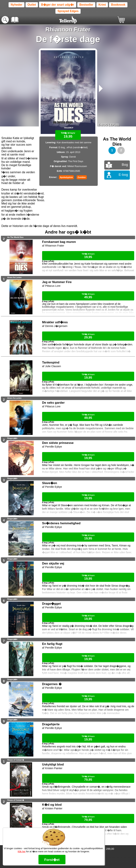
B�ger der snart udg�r (58, 5)
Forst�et (52, 860)
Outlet (32, 5)
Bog (125, 165)
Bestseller (86, 5)
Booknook (118, 5)
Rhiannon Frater (68, 29)
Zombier (82, 177)
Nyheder (16, 5)
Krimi (102, 5)
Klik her (22, 851)
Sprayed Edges (68, 11)
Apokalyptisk (66, 177)
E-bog (123, 175)
